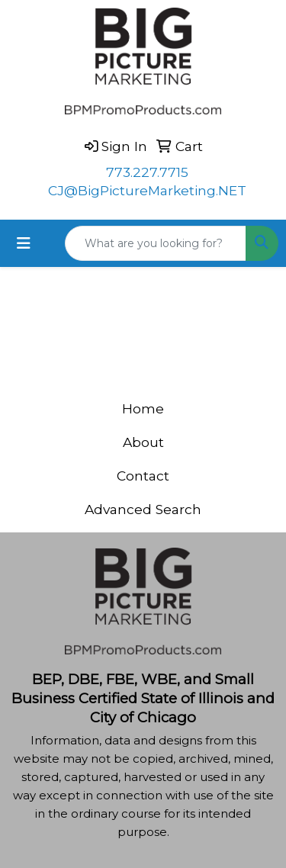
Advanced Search (143, 509)
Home (143, 408)
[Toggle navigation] (24, 243)
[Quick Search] (156, 243)
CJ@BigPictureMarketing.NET (147, 190)
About (143, 442)
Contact (143, 476)
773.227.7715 (147, 172)
